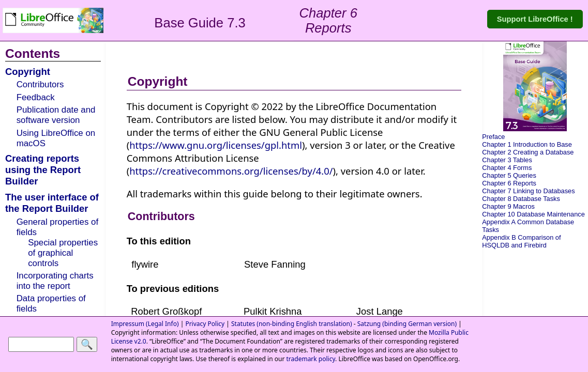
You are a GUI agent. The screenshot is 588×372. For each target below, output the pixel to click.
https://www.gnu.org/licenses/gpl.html (216, 145)
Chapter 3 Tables (507, 160)
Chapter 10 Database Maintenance (533, 214)
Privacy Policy (205, 324)
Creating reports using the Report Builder (43, 170)
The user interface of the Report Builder (52, 203)
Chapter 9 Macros (508, 206)
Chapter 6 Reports (509, 183)
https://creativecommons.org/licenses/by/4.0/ (231, 171)
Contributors (40, 84)
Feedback (36, 97)
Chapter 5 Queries (509, 175)
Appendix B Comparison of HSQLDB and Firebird (521, 241)
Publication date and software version (56, 115)
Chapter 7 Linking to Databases (528, 191)
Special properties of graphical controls (63, 253)
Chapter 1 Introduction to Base (527, 144)
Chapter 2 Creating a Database (528, 152)
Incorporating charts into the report (55, 281)
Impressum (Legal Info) (145, 324)
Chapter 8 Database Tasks (521, 199)
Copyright (28, 72)
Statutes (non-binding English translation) (292, 324)
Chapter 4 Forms (507, 168)
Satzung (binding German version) (407, 324)
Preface (493, 137)
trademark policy (311, 359)
